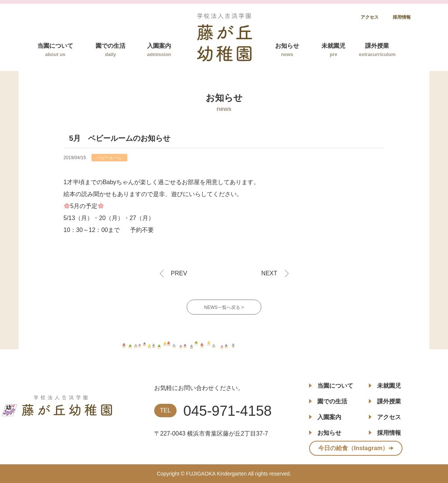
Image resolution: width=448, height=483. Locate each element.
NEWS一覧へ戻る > (224, 307)
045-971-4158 (228, 411)
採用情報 (402, 17)
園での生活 (111, 50)
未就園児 (333, 50)
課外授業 (377, 50)
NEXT (269, 273)
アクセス (370, 17)
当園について (55, 50)
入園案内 (159, 50)
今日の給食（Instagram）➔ (356, 448)
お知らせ (287, 50)
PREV (179, 273)
